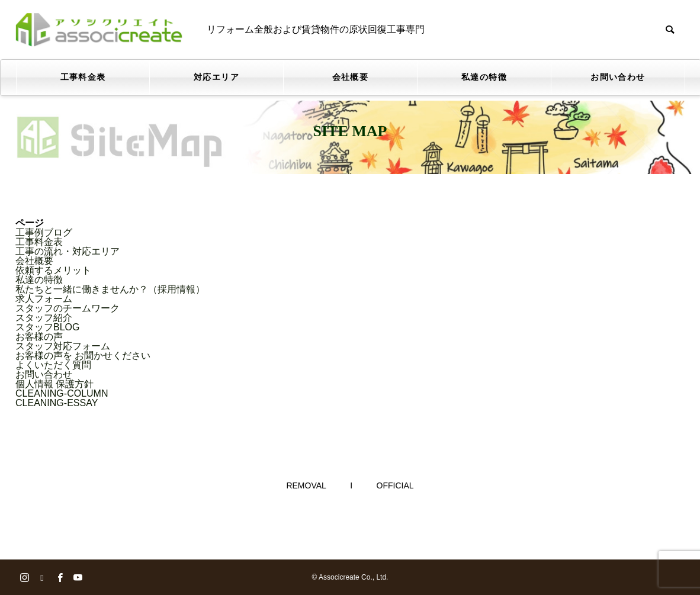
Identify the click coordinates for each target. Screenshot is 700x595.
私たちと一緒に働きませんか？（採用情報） (110, 289)
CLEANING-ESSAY (57, 403)
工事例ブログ (44, 232)
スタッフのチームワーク (68, 308)
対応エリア (216, 77)
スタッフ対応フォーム (63, 346)
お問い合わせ (618, 77)
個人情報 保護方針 (54, 384)
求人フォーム (44, 299)
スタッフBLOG (47, 327)
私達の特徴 (484, 77)
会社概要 (351, 77)
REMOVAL (306, 485)
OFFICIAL (395, 485)
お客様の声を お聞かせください (83, 356)
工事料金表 (83, 77)
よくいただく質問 (53, 365)
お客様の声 (39, 337)
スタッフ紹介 (44, 318)
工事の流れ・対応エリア (68, 251)
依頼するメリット (53, 270)
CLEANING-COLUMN (62, 393)
